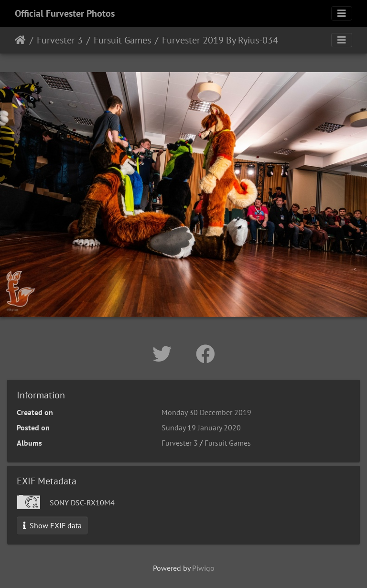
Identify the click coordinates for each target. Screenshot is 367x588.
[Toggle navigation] (342, 13)
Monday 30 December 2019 (206, 412)
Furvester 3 (60, 40)
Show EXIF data (52, 525)
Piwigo (203, 568)
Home (20, 40)
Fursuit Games (122, 40)
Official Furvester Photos (65, 13)
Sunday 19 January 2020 (201, 428)
